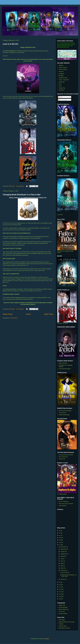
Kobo (60, 86)
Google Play (62, 88)
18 (60, 542)
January (63, 579)
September (64, 554)
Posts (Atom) (14, 318)
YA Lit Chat (62, 611)
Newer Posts (8, 314)
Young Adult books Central (66, 455)
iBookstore (62, 90)
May (62, 563)
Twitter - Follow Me (64, 80)
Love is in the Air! (11, 44)
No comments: (20, 186)
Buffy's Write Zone (64, 609)
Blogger (47, 639)
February (63, 570)
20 (60, 538)
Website (61, 65)
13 (60, 589)
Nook (60, 84)
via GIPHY (60, 215)
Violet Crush (62, 459)
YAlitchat (61, 624)
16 (60, 582)
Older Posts (49, 314)
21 (60, 535)
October (63, 552)
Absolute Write (63, 626)
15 (60, 585)
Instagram (61, 74)
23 (60, 531)
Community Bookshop (65, 369)
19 (60, 540)
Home (28, 314)
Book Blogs (62, 620)
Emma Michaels (63, 607)
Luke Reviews (62, 506)
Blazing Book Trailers (64, 628)
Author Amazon (63, 67)
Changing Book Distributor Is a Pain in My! (22, 195)
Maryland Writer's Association (67, 622)
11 (60, 594)
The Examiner (62, 413)
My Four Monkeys (63, 501)
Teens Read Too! (63, 457)
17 (60, 545)
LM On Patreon (63, 69)
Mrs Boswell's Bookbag (65, 411)
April (62, 566)
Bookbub (61, 76)
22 (60, 533)
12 (60, 592)
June (62, 561)
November (64, 549)
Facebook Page (63, 78)
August (63, 556)
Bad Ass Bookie (63, 613)
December (64, 547)
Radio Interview (63, 363)
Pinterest (61, 72)
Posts (61, 97)
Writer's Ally (62, 605)
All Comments (63, 100)
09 (60, 599)
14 (60, 587)
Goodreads (62, 82)
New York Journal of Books (66, 504)
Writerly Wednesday (64, 415)
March (62, 568)
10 (60, 596)
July (62, 559)
